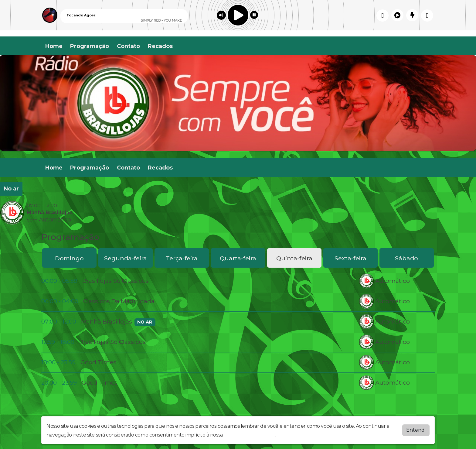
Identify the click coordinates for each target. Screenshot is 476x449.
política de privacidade (250, 435)
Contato (128, 46)
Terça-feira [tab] (182, 258)
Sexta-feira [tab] (350, 258)
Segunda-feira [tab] (126, 258)
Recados (160, 46)
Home (54, 46)
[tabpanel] (238, 332)
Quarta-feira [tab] (238, 258)
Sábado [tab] (406, 258)
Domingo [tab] (69, 258)
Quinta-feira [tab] (294, 258)
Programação (90, 46)
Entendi (416, 430)
